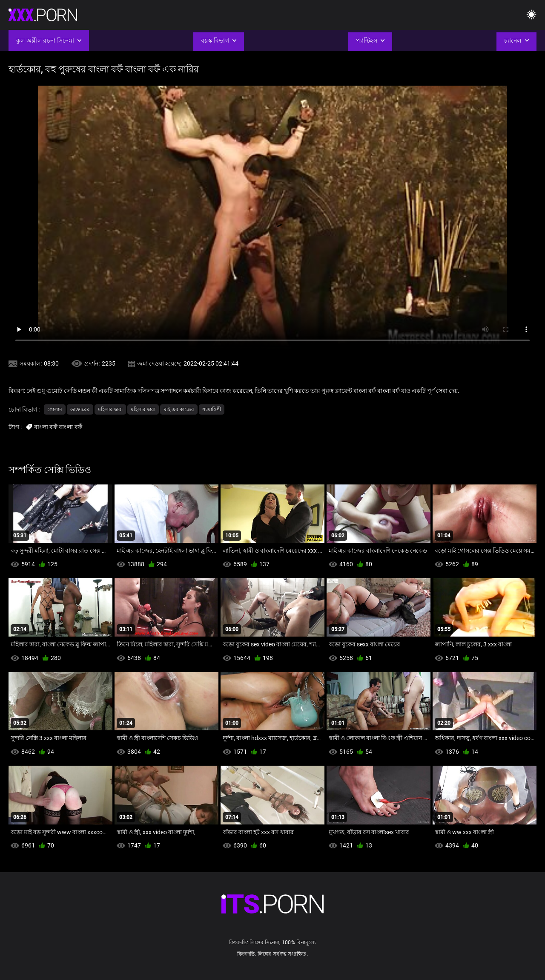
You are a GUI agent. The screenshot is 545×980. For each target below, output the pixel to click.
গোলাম (55, 409)
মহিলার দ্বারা (110, 409)
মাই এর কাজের (179, 409)
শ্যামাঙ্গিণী (212, 409)
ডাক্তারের (80, 409)
